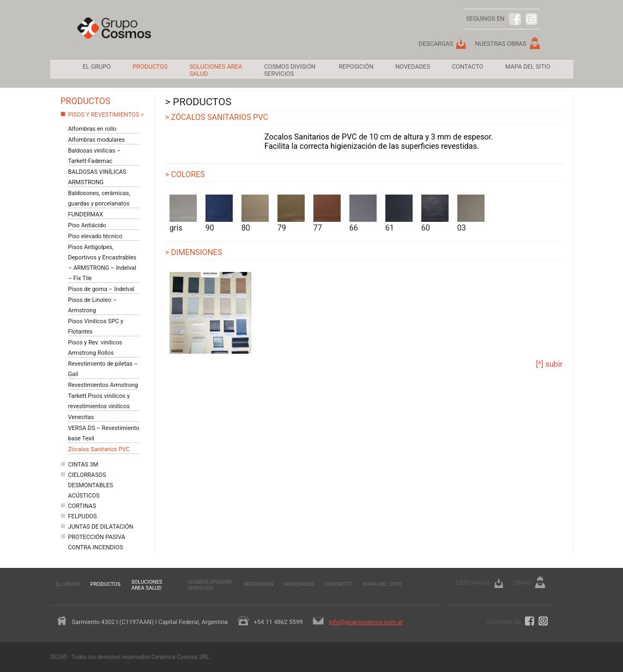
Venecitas (81, 417)
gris (183, 214)
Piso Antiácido (87, 225)
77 (327, 214)
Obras (522, 583)
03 (471, 214)
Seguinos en (503, 622)
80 (255, 214)
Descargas (436, 44)
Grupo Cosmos (114, 36)
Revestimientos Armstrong (103, 385)
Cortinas (82, 506)
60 (435, 214)
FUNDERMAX (86, 214)
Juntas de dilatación (101, 527)
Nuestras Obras (500, 44)
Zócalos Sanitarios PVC (99, 449)
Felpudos (83, 516)
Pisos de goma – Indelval (101, 289)
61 (399, 214)
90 (219, 214)
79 (291, 214)
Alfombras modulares (96, 140)
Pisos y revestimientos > (106, 115)
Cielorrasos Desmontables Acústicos (91, 485)
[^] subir (549, 364)
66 (363, 214)
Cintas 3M (83, 465)
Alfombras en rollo (92, 129)
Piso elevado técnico (95, 236)
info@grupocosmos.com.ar (366, 622)
